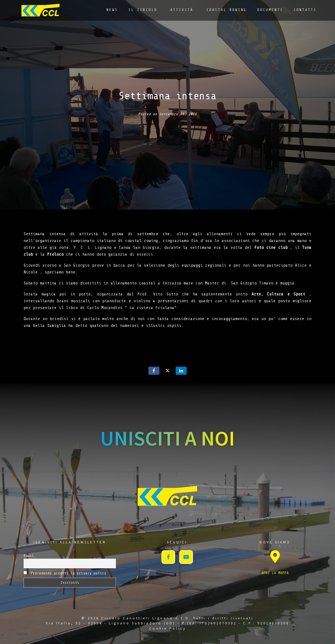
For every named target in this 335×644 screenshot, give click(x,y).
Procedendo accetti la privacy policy (65, 573)
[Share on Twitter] (167, 371)
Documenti (270, 10)
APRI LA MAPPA (275, 573)
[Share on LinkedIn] (181, 371)
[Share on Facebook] (154, 371)
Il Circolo (143, 10)
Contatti (305, 10)
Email (29, 556)
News (112, 10)
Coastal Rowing (227, 10)
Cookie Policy (168, 628)
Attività (182, 10)
